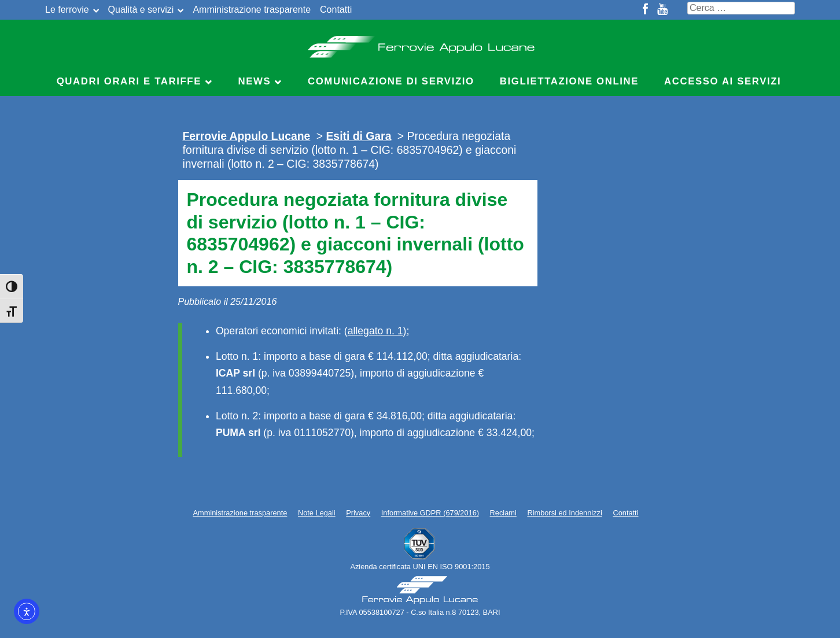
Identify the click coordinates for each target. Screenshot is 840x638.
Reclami (503, 513)
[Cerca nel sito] (741, 8)
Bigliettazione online (569, 81)
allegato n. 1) (377, 331)
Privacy (358, 513)
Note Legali (317, 513)
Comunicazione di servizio (391, 81)
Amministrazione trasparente (252, 10)
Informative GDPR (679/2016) (430, 513)
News (255, 81)
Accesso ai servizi (723, 81)
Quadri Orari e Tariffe (129, 81)
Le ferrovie (67, 10)
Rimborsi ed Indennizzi (564, 513)
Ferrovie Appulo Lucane (420, 43)
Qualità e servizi (141, 10)
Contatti (336, 10)
